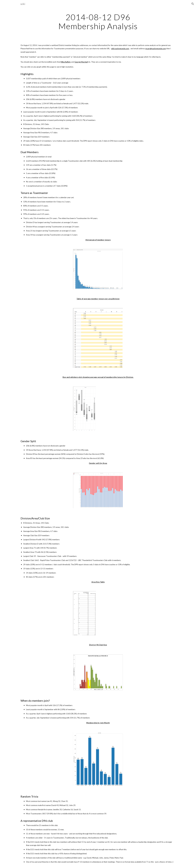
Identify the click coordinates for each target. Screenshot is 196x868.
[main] (98, 22)
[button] (193, 4)
